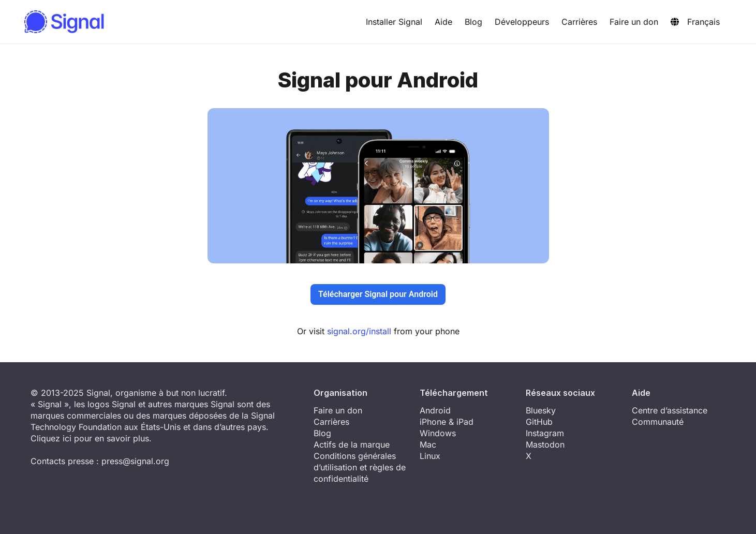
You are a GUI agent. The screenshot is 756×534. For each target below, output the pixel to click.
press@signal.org (135, 461)
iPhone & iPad (447, 422)
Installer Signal (394, 22)
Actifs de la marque (352, 444)
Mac (428, 444)
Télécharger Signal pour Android (378, 294)
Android (435, 410)
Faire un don (634, 22)
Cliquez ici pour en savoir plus (90, 438)
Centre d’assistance (670, 410)
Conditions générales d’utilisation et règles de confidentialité (360, 467)
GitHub (539, 422)
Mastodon (545, 444)
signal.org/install (359, 331)
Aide (443, 22)
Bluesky (541, 410)
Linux (430, 456)
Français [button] (695, 22)
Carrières (579, 22)
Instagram (545, 433)
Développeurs (522, 22)
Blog (473, 22)
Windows (438, 433)
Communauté (658, 422)
